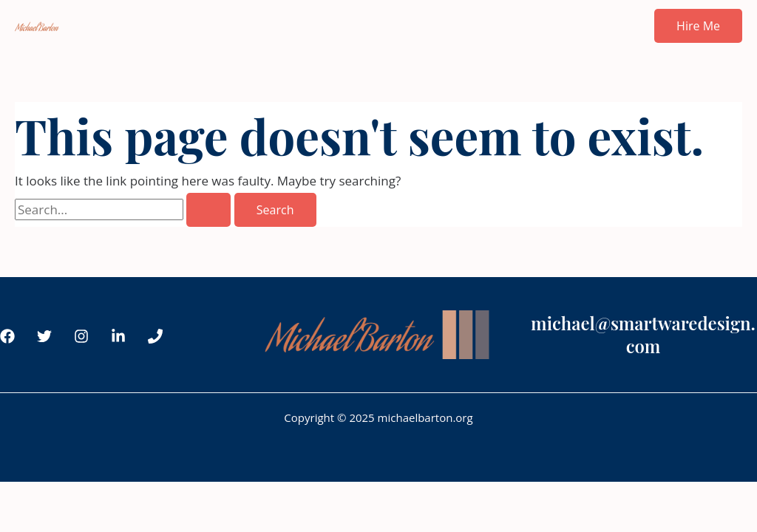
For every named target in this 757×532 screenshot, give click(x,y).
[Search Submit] (208, 210)
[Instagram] (81, 336)
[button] (698, 26)
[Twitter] (44, 336)
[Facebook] (7, 336)
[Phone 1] (155, 336)
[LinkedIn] (118, 336)
